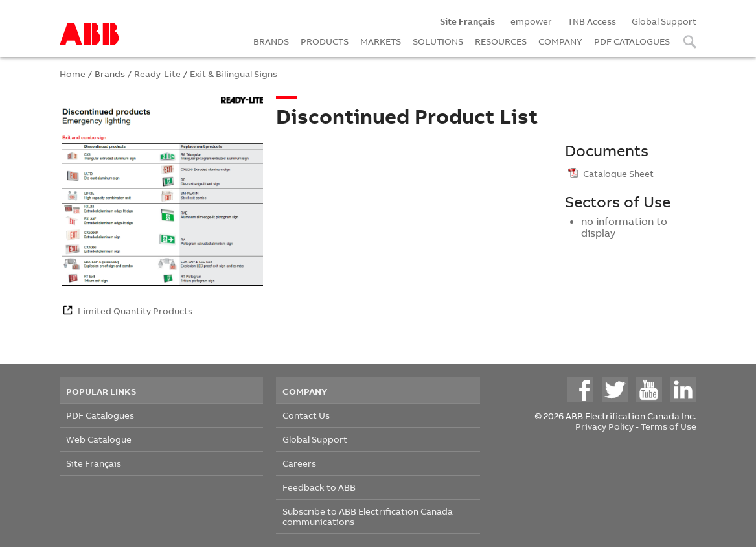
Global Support (664, 21)
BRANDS (271, 41)
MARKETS (381, 41)
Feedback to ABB (319, 487)
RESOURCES (501, 41)
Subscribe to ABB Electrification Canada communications (368, 516)
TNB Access (592, 21)
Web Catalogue (99, 439)
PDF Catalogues (100, 415)
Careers (299, 463)
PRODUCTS (325, 41)
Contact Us (306, 415)
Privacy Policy (604, 426)
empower (531, 21)
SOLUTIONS (438, 41)
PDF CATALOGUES (632, 41)
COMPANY (560, 41)
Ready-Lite (157, 74)
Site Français (94, 463)
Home (73, 74)
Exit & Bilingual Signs (234, 74)
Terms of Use (669, 426)
